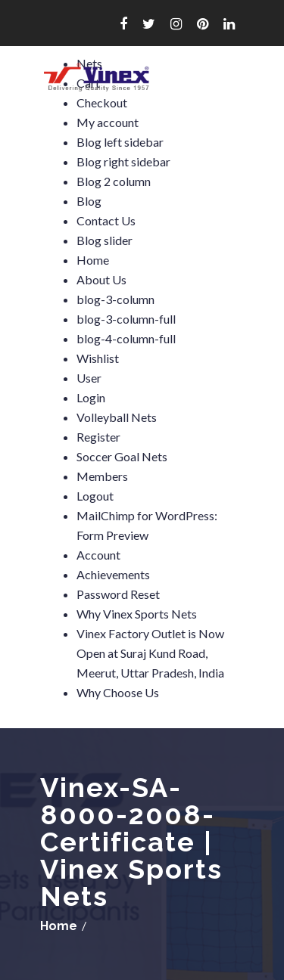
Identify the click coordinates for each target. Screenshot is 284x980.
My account (108, 122)
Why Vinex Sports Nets (137, 614)
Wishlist (98, 358)
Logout (95, 496)
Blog (89, 201)
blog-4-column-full (126, 338)
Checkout (102, 102)
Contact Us (106, 220)
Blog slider (105, 240)
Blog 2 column (114, 181)
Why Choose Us (118, 692)
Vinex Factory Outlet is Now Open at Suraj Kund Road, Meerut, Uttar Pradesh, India (150, 653)
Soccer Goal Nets (122, 456)
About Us (101, 279)
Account (98, 555)
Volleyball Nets (117, 417)
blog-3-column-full (126, 319)
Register (98, 437)
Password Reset (118, 594)
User (89, 378)
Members (102, 476)
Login (91, 397)
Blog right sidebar (123, 161)
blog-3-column (115, 299)
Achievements (113, 574)
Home (93, 260)
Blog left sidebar (120, 142)
